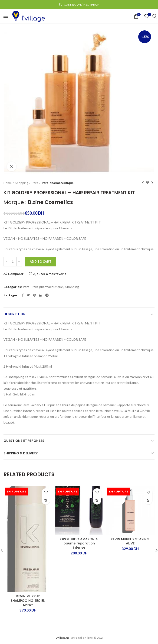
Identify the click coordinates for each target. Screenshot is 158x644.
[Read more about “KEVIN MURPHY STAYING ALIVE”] (148, 500)
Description (15, 314)
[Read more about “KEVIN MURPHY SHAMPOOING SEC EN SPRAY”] (46, 500)
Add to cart (41, 262)
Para (35, 183)
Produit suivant (152, 183)
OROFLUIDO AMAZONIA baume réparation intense (79, 543)
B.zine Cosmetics (50, 202)
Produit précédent (143, 183)
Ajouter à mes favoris (50, 274)
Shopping (22, 183)
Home (8, 183)
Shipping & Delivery (21, 453)
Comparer (16, 274)
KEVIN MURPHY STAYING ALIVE (130, 541)
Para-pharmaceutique (58, 183)
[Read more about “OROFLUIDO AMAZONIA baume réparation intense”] (97, 500)
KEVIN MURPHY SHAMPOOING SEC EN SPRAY (28, 600)
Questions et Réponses (24, 441)
